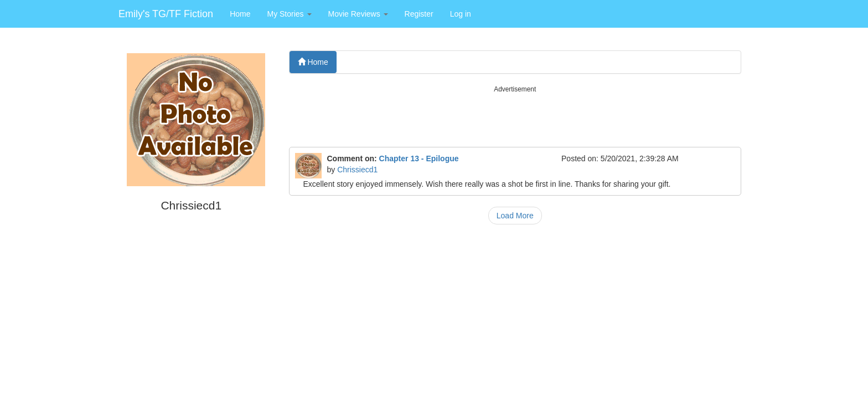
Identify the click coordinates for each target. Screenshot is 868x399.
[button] (289, 14)
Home (240, 14)
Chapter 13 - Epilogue (419, 158)
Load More (515, 216)
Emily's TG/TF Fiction (166, 14)
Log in (461, 14)
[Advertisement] (515, 119)
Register (419, 14)
